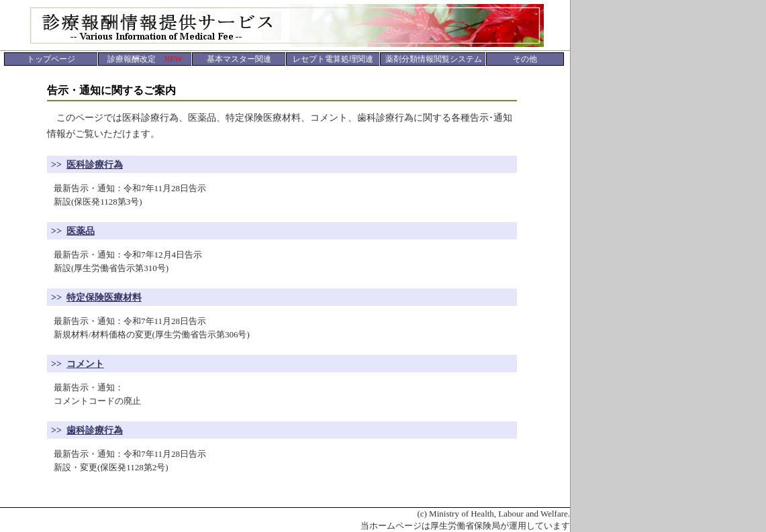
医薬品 (81, 231)
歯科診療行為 (95, 430)
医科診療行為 (95, 165)
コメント (85, 364)
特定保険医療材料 (104, 298)
